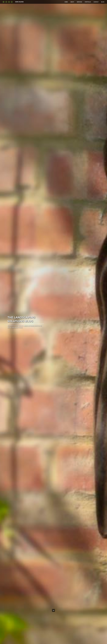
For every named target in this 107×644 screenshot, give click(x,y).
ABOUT (72, 2)
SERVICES (79, 2)
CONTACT (96, 2)
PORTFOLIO (88, 2)
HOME (66, 2)
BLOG (103, 2)
